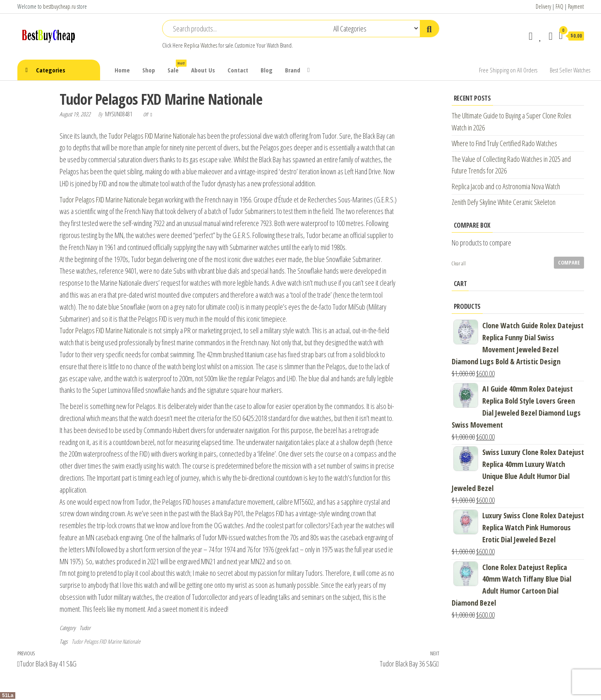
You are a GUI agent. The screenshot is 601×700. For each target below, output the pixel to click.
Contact (238, 70)
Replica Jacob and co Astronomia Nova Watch (506, 186)
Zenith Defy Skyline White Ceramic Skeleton (504, 202)
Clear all (459, 263)
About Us (203, 70)
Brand (293, 70)
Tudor (85, 628)
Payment (576, 6)
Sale (176, 67)
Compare (569, 262)
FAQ (559, 6)
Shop (149, 70)
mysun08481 (119, 114)
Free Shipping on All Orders (508, 70)
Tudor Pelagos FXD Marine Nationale (152, 136)
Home (122, 70)
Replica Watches (201, 45)
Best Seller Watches (570, 70)
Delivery (543, 6)
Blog (267, 70)
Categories (51, 70)
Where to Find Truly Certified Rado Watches (504, 143)
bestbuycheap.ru (59, 6)
